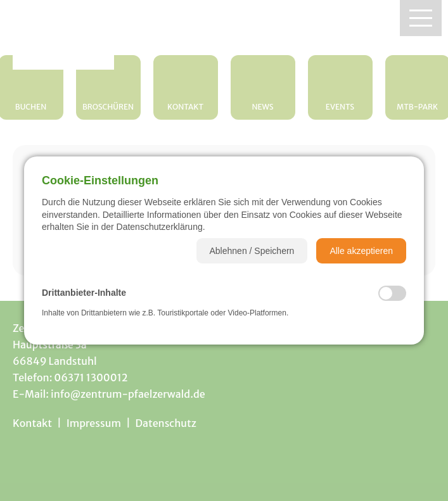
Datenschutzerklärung (160, 227)
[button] (252, 251)
